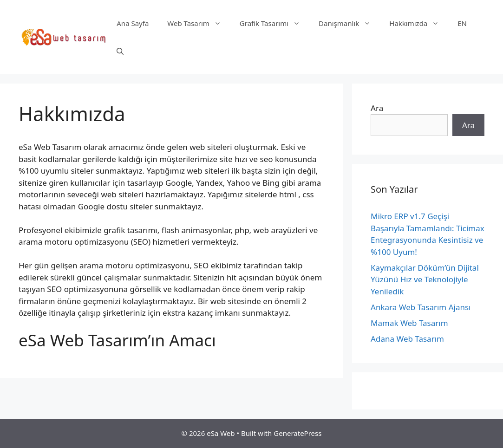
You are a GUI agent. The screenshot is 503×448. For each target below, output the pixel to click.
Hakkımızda (419, 23)
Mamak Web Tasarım (409, 323)
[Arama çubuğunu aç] (120, 51)
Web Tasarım (199, 23)
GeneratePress (297, 433)
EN (462, 23)
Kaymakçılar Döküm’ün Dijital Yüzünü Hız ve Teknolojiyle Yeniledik (425, 279)
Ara (377, 108)
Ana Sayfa (133, 23)
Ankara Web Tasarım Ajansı (421, 307)
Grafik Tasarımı (274, 23)
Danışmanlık (349, 23)
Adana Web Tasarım (407, 339)
